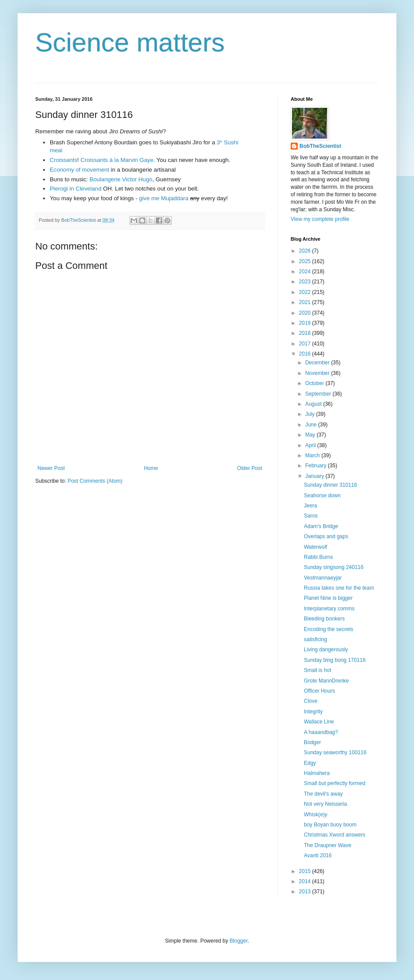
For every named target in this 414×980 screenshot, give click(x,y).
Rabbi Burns (318, 557)
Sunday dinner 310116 (331, 485)
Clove (311, 701)
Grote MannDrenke (326, 681)
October (315, 383)
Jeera (310, 506)
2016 (306, 354)
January (315, 476)
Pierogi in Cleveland (76, 189)
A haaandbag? (321, 732)
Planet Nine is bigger (328, 598)
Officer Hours (319, 691)
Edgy (310, 763)
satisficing (316, 639)
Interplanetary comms (329, 609)
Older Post (250, 468)
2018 (306, 333)
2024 (306, 272)
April (311, 445)
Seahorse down (322, 496)
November (318, 373)
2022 (306, 292)
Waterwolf (316, 547)
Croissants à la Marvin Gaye (117, 160)
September (319, 394)
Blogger (238, 941)
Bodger (312, 742)
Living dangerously (326, 650)
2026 (306, 251)
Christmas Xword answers (335, 835)
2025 (306, 261)
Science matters (130, 42)
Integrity (313, 712)
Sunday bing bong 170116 (335, 660)
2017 (306, 344)
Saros (311, 516)
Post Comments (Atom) (95, 481)
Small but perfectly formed (335, 783)
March (313, 455)
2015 (306, 871)
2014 (306, 881)
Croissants (63, 160)
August (314, 404)
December (318, 363)
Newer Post (51, 468)
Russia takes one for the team (339, 588)
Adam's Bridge (321, 526)
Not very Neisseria (325, 804)
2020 (306, 313)
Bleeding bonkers (324, 619)
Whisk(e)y (316, 815)
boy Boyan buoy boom (330, 825)
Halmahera (317, 773)
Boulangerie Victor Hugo (121, 179)
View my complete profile (320, 219)
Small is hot (318, 670)
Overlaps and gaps (326, 536)
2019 (306, 323)
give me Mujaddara (164, 198)
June (312, 425)
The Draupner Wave (328, 845)
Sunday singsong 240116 (334, 567)
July (311, 414)
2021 (306, 302)
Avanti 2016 (318, 855)
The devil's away (323, 794)
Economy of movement (79, 170)
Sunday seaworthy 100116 (335, 752)
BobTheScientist (320, 146)
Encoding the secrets (329, 629)
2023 (306, 282)
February (316, 466)
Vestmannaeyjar (323, 578)
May (311, 435)
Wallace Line (319, 722)
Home (151, 468)
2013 (306, 892)
